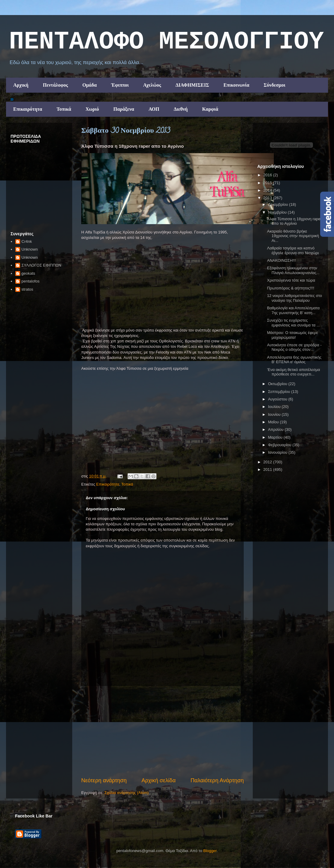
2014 (268, 190)
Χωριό (92, 109)
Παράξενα (124, 109)
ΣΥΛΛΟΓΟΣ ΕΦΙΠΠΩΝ (41, 265)
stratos (27, 289)
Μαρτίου (276, 437)
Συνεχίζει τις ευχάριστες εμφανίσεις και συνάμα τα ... (293, 323)
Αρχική (21, 85)
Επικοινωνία (237, 85)
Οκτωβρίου (278, 384)
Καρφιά (210, 109)
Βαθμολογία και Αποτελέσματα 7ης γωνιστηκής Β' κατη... (293, 310)
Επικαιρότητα (28, 109)
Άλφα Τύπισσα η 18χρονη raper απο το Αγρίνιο (294, 221)
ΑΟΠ (154, 109)
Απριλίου (276, 429)
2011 (268, 470)
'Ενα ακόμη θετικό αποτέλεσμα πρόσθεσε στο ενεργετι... (293, 372)
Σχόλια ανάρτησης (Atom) (127, 793)
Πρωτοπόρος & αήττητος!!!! (291, 288)
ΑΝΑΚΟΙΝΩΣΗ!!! (281, 260)
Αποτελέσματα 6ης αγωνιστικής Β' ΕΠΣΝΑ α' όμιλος (294, 360)
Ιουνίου (275, 414)
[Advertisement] (162, 731)
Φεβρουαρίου (280, 445)
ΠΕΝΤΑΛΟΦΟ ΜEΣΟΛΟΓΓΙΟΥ (166, 42)
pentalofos (30, 281)
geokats (28, 273)
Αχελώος (152, 85)
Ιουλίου (275, 407)
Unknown (29, 249)
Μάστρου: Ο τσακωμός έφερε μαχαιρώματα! (292, 335)
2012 (268, 462)
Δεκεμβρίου (279, 204)
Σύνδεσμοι (274, 85)
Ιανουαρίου (278, 452)
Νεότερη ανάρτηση (104, 780)
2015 (268, 183)
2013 (268, 198)
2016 (268, 175)
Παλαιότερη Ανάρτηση (217, 780)
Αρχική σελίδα (158, 780)
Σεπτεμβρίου (280, 392)
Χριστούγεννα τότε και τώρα (291, 280)
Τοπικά (64, 109)
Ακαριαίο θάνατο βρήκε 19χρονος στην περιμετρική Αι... (293, 236)
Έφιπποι (120, 85)
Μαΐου (274, 422)
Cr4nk (27, 241)
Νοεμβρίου (278, 212)
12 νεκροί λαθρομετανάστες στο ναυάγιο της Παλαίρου (294, 298)
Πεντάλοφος (55, 85)
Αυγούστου (278, 399)
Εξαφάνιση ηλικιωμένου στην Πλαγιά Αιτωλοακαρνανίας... (293, 270)
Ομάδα (90, 85)
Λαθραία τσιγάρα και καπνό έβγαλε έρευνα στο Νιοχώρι (293, 250)
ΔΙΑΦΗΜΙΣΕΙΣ (192, 85)
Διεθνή (181, 109)
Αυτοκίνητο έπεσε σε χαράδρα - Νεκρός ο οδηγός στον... (294, 347)
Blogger (210, 851)
